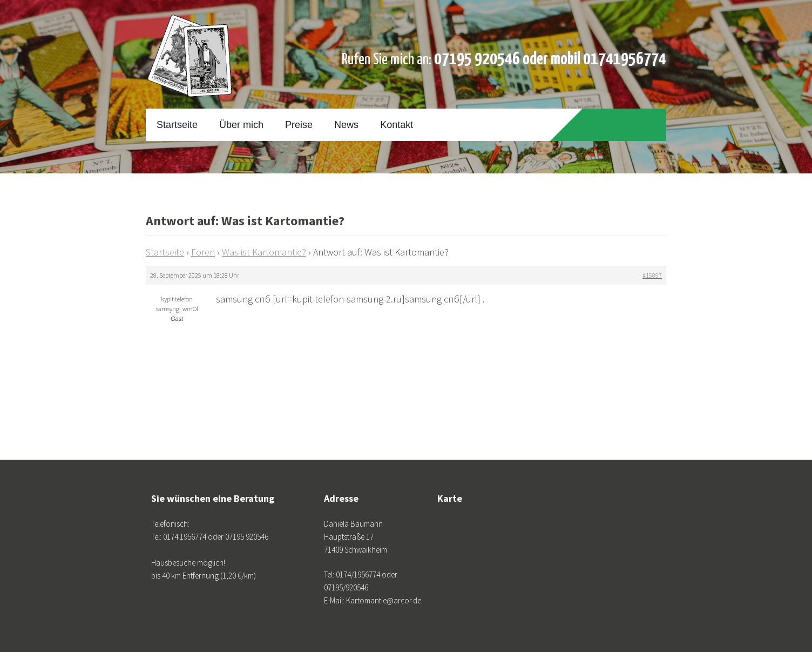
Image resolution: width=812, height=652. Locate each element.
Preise (299, 125)
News (346, 125)
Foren (203, 252)
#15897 (652, 275)
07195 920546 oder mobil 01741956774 (550, 59)
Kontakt (397, 125)
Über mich (241, 125)
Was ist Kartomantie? (264, 252)
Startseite (177, 125)
